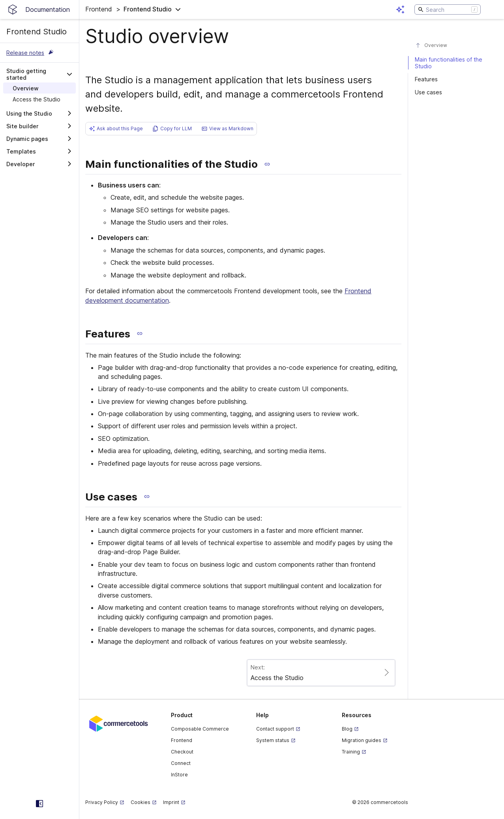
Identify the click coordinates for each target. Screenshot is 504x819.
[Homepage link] (39, 9)
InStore (179, 775)
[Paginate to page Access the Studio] (321, 673)
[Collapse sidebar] (39, 804)
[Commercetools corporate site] (119, 723)
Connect (181, 763)
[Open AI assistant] (400, 9)
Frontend (182, 740)
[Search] (448, 9)
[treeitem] (39, 88)
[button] (133, 9)
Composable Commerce (200, 729)
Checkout (182, 752)
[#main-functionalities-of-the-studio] (452, 63)
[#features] (452, 79)
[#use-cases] (452, 92)
